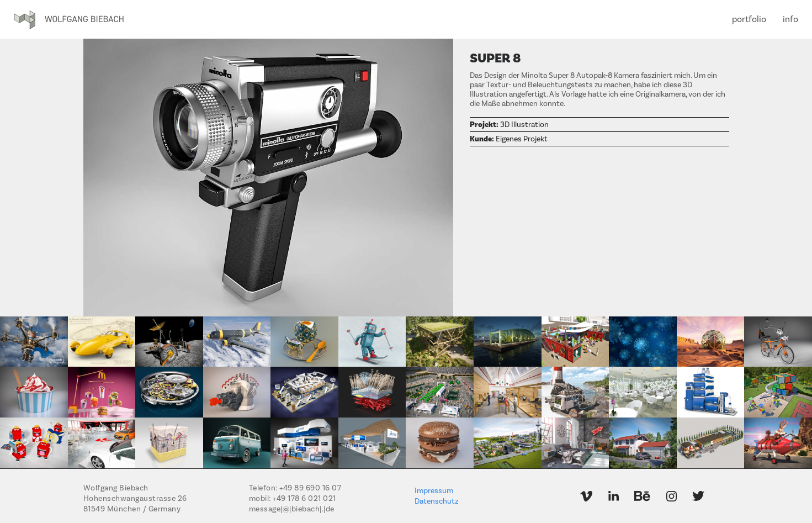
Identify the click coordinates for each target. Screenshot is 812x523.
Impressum (434, 491)
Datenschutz (436, 501)
